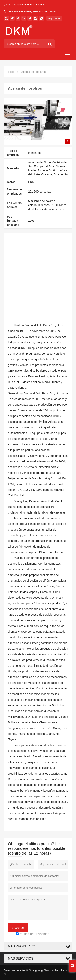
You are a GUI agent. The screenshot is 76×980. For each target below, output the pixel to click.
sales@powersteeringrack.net (26, 5)
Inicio (11, 72)
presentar (18, 928)
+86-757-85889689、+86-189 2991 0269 (32, 11)
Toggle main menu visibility (67, 54)
